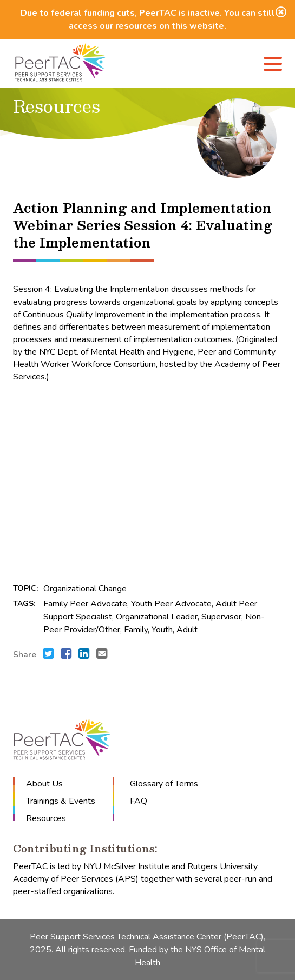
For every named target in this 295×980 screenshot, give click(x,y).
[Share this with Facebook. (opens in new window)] (66, 655)
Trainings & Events (61, 801)
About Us (44, 784)
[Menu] (273, 66)
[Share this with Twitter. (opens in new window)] (48, 655)
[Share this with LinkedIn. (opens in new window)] (84, 655)
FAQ (139, 801)
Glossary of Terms (164, 784)
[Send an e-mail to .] (102, 655)
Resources (46, 818)
